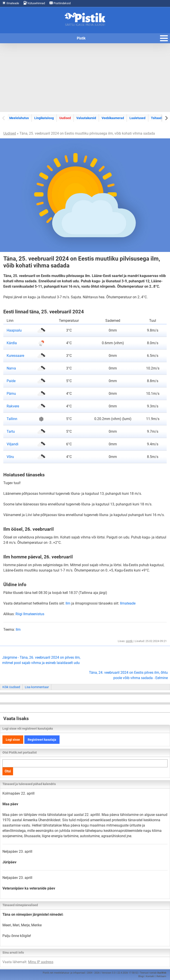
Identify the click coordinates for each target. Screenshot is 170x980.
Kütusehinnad (34, 3)
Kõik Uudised (11, 687)
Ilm (68, 603)
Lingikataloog (44, 118)
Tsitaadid (158, 118)
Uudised (65, 118)
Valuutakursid (86, 118)
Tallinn (12, 419)
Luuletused (137, 118)
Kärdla (12, 343)
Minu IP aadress (41, 962)
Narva (11, 368)
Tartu (11, 431)
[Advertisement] (85, 78)
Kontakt (150, 976)
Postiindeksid (60, 3)
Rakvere (13, 406)
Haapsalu (14, 330)
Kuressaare (15, 356)
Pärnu (11, 394)
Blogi (141, 976)
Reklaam (161, 976)
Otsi (8, 771)
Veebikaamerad (113, 118)
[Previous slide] (4, 118)
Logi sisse (13, 740)
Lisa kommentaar (37, 687)
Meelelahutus (19, 118)
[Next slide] (166, 118)
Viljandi (13, 444)
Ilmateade (11, 3)
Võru (10, 457)
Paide (11, 381)
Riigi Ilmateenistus (30, 614)
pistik (129, 641)
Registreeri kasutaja (42, 740)
